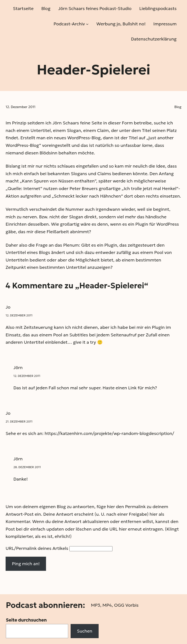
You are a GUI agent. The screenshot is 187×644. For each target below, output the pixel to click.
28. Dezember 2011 (27, 467)
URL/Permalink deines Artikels (37, 548)
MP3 (95, 605)
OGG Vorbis (126, 605)
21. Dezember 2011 (19, 421)
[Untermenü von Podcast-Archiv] (87, 24)
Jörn (18, 367)
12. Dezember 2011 (19, 315)
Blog (178, 107)
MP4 (107, 605)
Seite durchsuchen (26, 620)
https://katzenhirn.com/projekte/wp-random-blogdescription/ (109, 433)
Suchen (85, 631)
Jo (8, 307)
